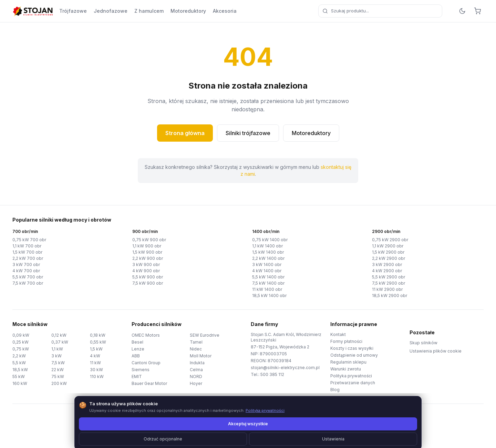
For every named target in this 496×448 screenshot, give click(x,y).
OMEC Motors (146, 335)
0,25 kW (20, 342)
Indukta (197, 363)
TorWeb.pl (295, 434)
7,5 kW (58, 363)
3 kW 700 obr (26, 264)
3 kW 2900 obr (387, 264)
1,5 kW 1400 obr (268, 252)
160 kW (20, 383)
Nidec (196, 349)
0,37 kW (60, 342)
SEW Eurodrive (205, 335)
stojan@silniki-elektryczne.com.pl (285, 368)
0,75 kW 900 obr (149, 240)
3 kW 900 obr (146, 264)
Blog (335, 390)
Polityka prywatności (351, 376)
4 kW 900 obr (146, 271)
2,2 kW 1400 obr (268, 258)
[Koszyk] (477, 11)
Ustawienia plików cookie (436, 351)
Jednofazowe (111, 11)
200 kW (59, 383)
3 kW (56, 356)
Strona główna (185, 133)
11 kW (95, 363)
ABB (136, 356)
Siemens (141, 370)
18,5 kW (20, 370)
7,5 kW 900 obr (148, 283)
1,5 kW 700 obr (27, 252)
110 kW (97, 376)
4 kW (95, 356)
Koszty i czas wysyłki (352, 348)
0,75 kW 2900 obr (390, 240)
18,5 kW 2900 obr (390, 296)
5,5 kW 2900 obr (389, 277)
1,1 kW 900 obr (147, 246)
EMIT (137, 376)
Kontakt (338, 334)
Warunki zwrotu (346, 369)
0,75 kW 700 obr (29, 240)
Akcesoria (225, 11)
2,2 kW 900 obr (148, 258)
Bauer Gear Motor (149, 383)
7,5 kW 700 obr (28, 283)
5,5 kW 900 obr (148, 277)
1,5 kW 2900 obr (388, 252)
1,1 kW (57, 349)
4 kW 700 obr (26, 271)
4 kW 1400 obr (267, 271)
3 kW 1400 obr (267, 264)
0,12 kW (59, 335)
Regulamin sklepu (348, 362)
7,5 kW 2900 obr (389, 283)
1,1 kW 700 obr (27, 246)
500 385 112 (272, 374)
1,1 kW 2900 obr (388, 246)
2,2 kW (19, 356)
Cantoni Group (146, 363)
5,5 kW (19, 363)
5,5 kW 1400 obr (268, 277)
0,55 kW (98, 342)
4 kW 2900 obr (387, 271)
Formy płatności (346, 341)
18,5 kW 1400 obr (269, 296)
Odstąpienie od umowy (354, 355)
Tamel (196, 342)
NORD (196, 376)
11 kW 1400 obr (267, 289)
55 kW (19, 376)
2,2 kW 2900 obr (389, 258)
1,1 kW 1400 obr (267, 246)
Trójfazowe (73, 11)
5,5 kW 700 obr (28, 277)
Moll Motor (201, 356)
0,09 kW (21, 335)
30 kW (96, 370)
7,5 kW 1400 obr (268, 283)
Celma (196, 370)
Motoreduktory (188, 11)
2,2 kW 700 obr (28, 258)
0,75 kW (21, 349)
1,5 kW (96, 349)
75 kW (58, 376)
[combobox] (380, 11)
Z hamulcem (149, 11)
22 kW (58, 370)
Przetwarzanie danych (353, 383)
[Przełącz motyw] (462, 11)
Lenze (138, 349)
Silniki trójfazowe (248, 133)
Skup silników (423, 343)
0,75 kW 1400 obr (270, 240)
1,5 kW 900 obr (147, 252)
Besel (137, 342)
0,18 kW (98, 335)
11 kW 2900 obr (387, 289)
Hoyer (196, 383)
